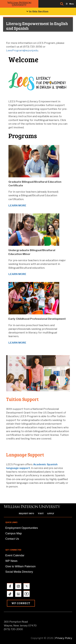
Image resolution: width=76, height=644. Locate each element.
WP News (11, 561)
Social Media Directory (19, 572)
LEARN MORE (17, 205)
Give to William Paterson (20, 566)
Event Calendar (15, 555)
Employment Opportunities (22, 528)
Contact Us (12, 539)
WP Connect (21, 603)
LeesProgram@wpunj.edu (22, 50)
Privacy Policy (64, 638)
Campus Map (14, 533)
